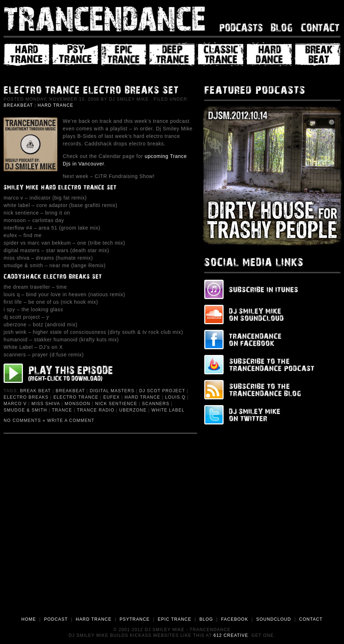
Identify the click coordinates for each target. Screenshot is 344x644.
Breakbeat (18, 105)
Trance (62, 410)
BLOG (206, 619)
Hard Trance (56, 105)
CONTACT (311, 619)
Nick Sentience (116, 404)
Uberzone (133, 410)
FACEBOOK (235, 619)
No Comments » (25, 420)
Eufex (111, 397)
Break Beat (35, 391)
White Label (168, 410)
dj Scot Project (162, 391)
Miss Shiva (46, 404)
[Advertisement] (82, 530)
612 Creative (231, 635)
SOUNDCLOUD (274, 619)
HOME (29, 619)
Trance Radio (95, 410)
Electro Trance (76, 397)
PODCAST (56, 619)
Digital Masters (112, 391)
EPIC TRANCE (175, 619)
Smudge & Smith (25, 410)
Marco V (15, 404)
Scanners (156, 404)
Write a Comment (71, 420)
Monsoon (77, 404)
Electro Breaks (26, 397)
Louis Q (175, 397)
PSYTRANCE (135, 619)
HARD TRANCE (94, 619)
